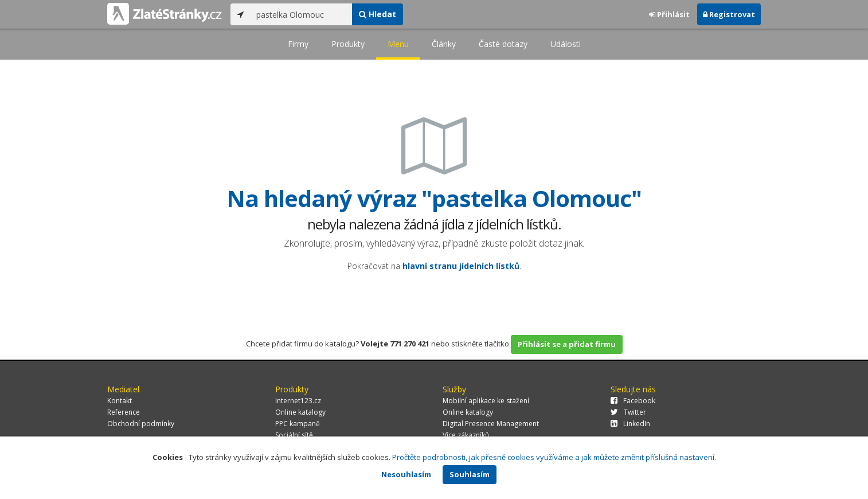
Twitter (628, 412)
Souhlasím (470, 474)
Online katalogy (300, 412)
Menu (398, 44)
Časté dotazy (503, 44)
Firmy (298, 44)
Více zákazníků (466, 435)
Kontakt (120, 401)
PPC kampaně (298, 424)
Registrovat (729, 14)
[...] (301, 14)
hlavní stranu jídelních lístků (461, 266)
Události (566, 44)
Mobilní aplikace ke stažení (486, 401)
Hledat (378, 14)
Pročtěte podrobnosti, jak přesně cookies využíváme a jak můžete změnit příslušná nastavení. (554, 457)
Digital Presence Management (491, 424)
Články (444, 44)
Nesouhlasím (406, 474)
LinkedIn (630, 424)
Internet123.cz (298, 401)
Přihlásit (669, 14)
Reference (124, 412)
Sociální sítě (294, 435)
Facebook (633, 401)
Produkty (348, 44)
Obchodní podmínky (141, 424)
